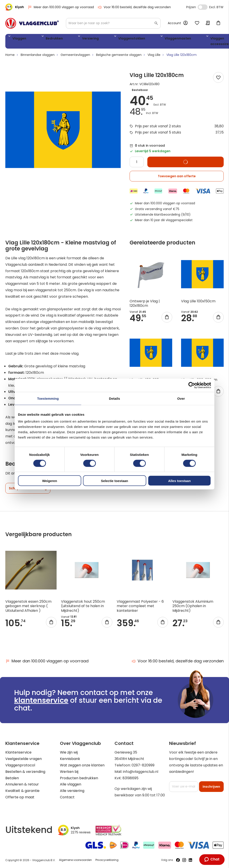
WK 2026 (191, 42)
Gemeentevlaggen (75, 57)
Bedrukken (42, 39)
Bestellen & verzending (25, 772)
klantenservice (41, 700)
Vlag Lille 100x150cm (198, 303)
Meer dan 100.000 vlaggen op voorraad (61, 7)
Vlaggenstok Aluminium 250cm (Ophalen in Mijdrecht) (193, 608)
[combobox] (113, 23)
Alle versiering (72, 791)
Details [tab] (114, 398)
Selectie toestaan (115, 481)
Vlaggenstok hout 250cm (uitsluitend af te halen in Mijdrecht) (83, 608)
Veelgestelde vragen (24, 759)
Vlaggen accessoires (168, 42)
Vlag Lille (154, 57)
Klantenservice (18, 753)
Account (174, 23)
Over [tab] (181, 398)
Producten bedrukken (79, 778)
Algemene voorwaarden (75, 860)
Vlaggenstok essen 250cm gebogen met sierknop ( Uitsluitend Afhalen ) (28, 608)
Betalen (12, 778)
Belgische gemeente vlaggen (119, 57)
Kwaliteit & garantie (22, 791)
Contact (67, 797)
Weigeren (50, 481)
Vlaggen (18, 39)
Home (10, 57)
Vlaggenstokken (99, 39)
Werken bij (69, 772)
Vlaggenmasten (135, 39)
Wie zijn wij (69, 753)
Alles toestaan (180, 481)
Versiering (68, 39)
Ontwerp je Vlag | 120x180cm (145, 305)
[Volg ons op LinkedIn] (190, 860)
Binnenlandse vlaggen (38, 57)
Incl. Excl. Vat (203, 7)
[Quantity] (137, 164)
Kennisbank (70, 759)
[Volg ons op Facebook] (178, 860)
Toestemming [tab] (48, 398)
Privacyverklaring (107, 860)
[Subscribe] (211, 787)
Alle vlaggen (71, 784)
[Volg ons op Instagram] (184, 860)
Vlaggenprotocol (20, 765)
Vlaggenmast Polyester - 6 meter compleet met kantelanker (140, 608)
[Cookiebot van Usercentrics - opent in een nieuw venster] (192, 385)
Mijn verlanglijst (197, 23)
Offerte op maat (20, 797)
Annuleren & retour (22, 784)
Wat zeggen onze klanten (82, 765)
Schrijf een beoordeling (28, 490)
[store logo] (32, 23)
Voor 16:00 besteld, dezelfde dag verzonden (134, 7)
